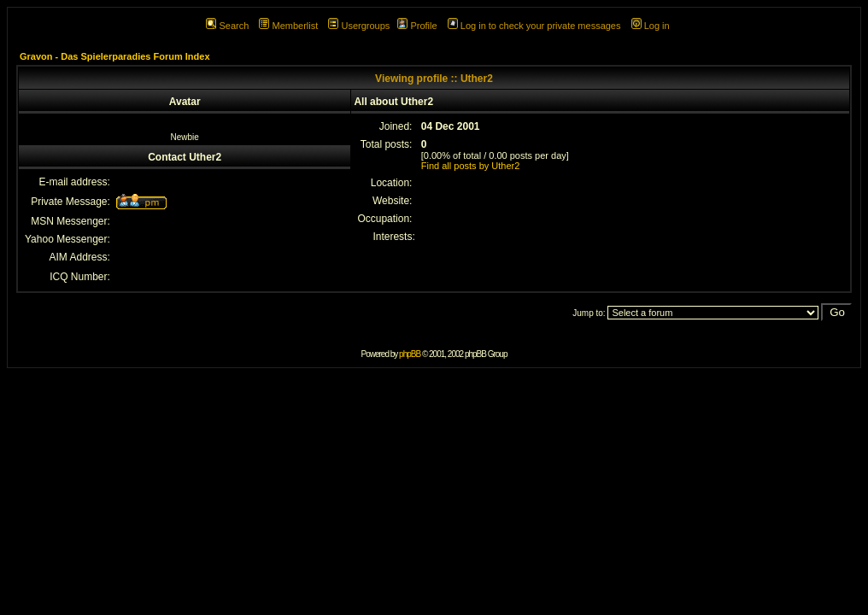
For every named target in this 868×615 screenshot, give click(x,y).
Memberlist (288, 26)
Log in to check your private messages (534, 26)
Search (227, 26)
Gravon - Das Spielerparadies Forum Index (115, 56)
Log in (651, 26)
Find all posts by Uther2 (471, 166)
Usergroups (359, 26)
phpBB (410, 354)
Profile (417, 26)
